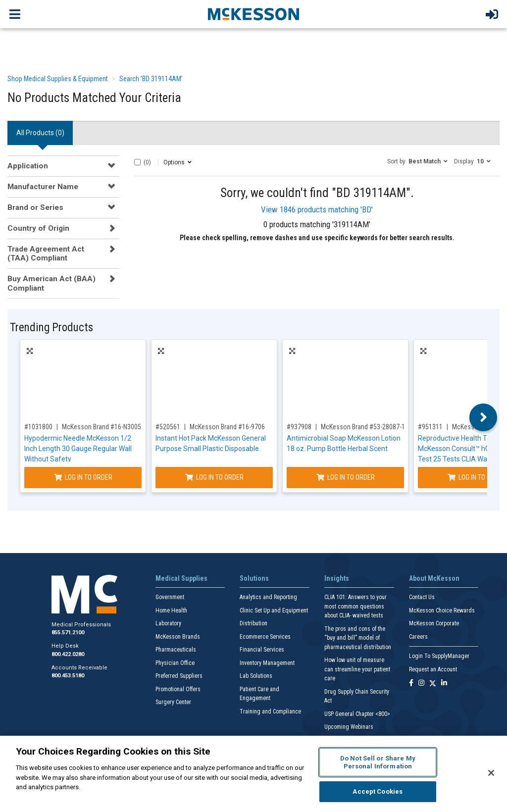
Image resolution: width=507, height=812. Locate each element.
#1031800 (38, 427)
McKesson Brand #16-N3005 (101, 427)
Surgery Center (173, 702)
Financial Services (262, 650)
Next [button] (483, 417)
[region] (253, 774)
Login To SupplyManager (439, 656)
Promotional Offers (178, 689)
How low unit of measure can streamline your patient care (357, 669)
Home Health (171, 610)
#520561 (168, 427)
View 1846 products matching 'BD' (317, 209)
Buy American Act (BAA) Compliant (51, 283)
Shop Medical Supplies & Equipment (58, 79)
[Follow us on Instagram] (421, 684)
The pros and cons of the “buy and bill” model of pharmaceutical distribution (358, 638)
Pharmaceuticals (176, 650)
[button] (417, 161)
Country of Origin (38, 228)
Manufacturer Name (43, 187)
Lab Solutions (256, 676)
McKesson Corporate (434, 623)
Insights (337, 578)
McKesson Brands (178, 637)
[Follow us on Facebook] (411, 684)
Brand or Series (35, 207)
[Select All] (137, 162)
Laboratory (168, 623)
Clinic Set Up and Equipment (274, 610)
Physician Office (175, 663)
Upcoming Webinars (349, 727)
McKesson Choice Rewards (442, 610)
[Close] (491, 773)
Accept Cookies (378, 791)
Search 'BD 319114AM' (151, 79)
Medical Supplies (181, 578)
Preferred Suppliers (179, 676)
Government (170, 597)
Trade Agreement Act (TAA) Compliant (46, 254)
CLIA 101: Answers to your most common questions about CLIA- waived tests (355, 606)
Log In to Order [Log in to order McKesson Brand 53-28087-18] (346, 477)
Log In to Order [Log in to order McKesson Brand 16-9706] (214, 477)
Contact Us (422, 597)
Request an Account (433, 669)
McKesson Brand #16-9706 (227, 427)
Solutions (254, 578)
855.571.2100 (68, 633)
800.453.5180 (68, 676)
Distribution (253, 623)
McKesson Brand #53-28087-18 (365, 427)
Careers (418, 637)
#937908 (299, 427)
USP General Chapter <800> (357, 714)
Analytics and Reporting (268, 597)
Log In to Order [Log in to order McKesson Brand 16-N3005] (83, 477)
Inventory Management (267, 663)
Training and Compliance (270, 711)
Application (28, 166)
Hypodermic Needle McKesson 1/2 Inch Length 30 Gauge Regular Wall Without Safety (78, 449)
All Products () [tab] (40, 133)
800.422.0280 (68, 654)
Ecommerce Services (265, 637)
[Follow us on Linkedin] (444, 684)
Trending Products (51, 328)
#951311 (430, 427)
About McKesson (434, 578)
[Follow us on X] (433, 684)
